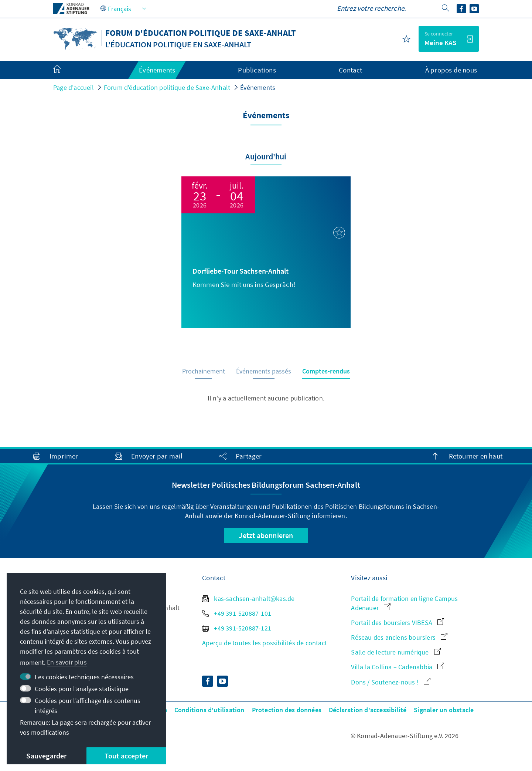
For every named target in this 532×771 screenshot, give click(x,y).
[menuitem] (65, 70)
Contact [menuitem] (350, 70)
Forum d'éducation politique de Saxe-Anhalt (167, 87)
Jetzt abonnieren (266, 535)
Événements (258, 87)
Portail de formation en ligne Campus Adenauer (404, 603)
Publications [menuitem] (257, 70)
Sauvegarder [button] (46, 756)
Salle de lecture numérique (396, 652)
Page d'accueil (74, 87)
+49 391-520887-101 (237, 613)
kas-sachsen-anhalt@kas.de (248, 598)
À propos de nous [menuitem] (451, 70)
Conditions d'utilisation (209, 710)
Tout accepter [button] (127, 756)
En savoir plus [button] (67, 662)
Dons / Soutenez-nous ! (391, 682)
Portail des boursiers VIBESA (398, 623)
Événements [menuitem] (157, 70)
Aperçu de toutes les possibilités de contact (265, 643)
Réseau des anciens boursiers (399, 637)
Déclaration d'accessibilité (368, 710)
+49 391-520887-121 (237, 628)
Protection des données (287, 710)
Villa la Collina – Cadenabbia (398, 667)
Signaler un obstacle (444, 710)
